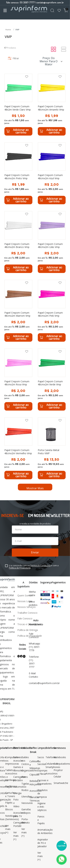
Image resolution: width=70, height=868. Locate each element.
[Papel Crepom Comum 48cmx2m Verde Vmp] (52, 379)
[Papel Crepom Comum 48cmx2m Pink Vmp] (52, 311)
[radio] (53, 50)
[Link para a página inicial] (9, 30)
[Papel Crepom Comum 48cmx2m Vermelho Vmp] (18, 448)
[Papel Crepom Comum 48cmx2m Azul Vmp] (52, 173)
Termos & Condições (40, 565)
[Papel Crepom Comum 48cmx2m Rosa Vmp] (18, 379)
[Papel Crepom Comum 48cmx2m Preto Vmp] (18, 173)
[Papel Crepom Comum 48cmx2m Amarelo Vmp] (52, 105)
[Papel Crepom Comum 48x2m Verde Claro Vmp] (18, 105)
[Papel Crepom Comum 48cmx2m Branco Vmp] (18, 242)
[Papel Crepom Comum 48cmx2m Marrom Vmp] (18, 311)
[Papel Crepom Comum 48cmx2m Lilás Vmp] (52, 242)
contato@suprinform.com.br (50, 2)
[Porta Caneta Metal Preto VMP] (52, 448)
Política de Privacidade (20, 568)
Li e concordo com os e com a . (34, 567)
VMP (17, 30)
